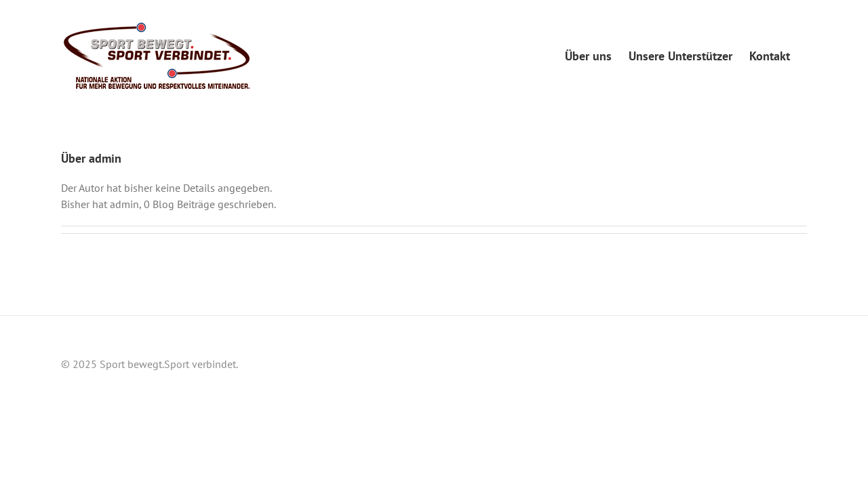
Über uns (646, 354)
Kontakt (791, 354)
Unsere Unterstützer (719, 354)
